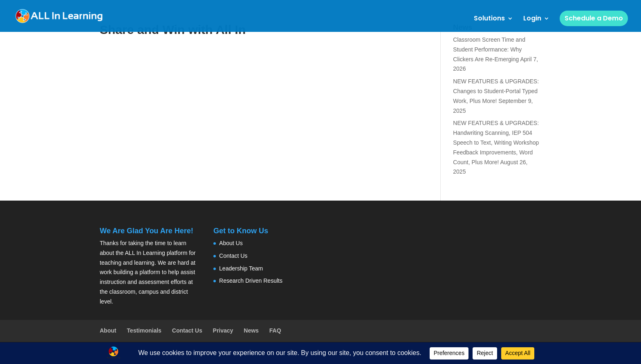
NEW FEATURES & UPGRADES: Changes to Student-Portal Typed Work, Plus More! (496, 91)
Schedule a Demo (594, 18)
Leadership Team (241, 268)
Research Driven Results (251, 281)
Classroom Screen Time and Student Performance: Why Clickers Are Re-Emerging (489, 49)
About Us (231, 243)
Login (532, 19)
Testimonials (144, 331)
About (108, 331)
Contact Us (233, 256)
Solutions (489, 19)
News (251, 331)
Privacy (223, 331)
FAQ (275, 331)
